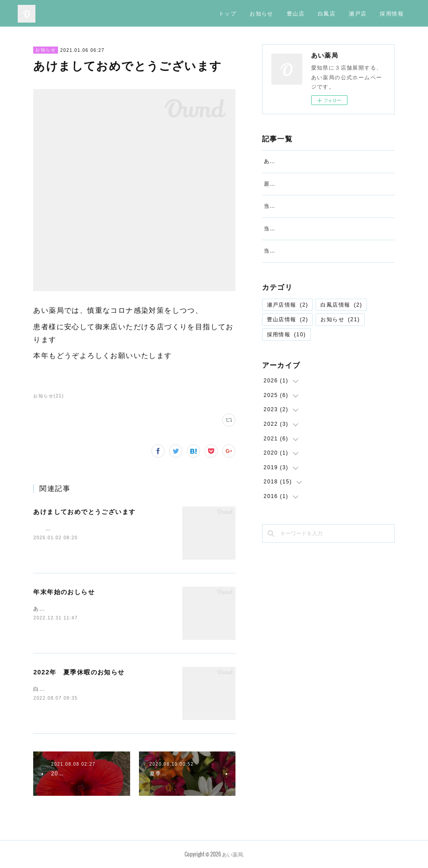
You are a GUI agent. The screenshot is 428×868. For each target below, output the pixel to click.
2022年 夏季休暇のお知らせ (79, 672)
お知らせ (262, 13)
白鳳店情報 (341, 343)
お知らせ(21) (48, 396)
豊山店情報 (288, 358)
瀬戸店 (358, 13)
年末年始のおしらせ (64, 592)
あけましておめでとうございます (84, 512)
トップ (227, 13)
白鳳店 (327, 13)
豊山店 (296, 13)
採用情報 (392, 13)
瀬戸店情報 (288, 343)
